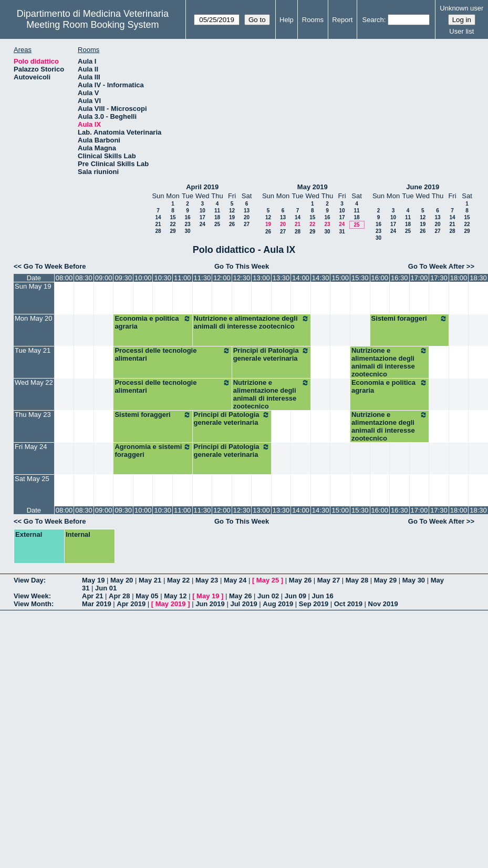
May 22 (178, 580)
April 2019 (202, 187)
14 (158, 217)
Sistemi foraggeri (409, 319)
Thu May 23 (33, 415)
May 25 (268, 580)
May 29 (385, 580)
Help (287, 20)
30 (187, 231)
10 (203, 211)
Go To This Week (242, 266)
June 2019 (423, 187)
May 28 (357, 580)
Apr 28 (119, 596)
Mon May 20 (34, 318)
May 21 (150, 580)
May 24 (235, 580)
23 (187, 224)
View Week (31, 596)
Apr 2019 (131, 604)
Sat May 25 (32, 479)
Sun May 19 (33, 286)
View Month (33, 604)
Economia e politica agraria (153, 322)
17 (203, 217)
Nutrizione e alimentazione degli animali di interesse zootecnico (252, 322)
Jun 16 (323, 596)
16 (187, 217)
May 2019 (313, 187)
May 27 (329, 580)
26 (232, 224)
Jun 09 (295, 596)
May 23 (207, 580)
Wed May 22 (34, 382)
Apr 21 (92, 596)
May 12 (175, 596)
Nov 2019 (383, 604)
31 (342, 232)
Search (373, 20)
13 (247, 211)
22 (173, 224)
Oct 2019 (348, 604)
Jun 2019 (210, 604)
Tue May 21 (33, 350)
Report (342, 20)
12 (232, 211)
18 (217, 217)
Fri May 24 (31, 447)
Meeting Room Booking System (92, 25)
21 (158, 224)
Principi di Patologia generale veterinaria (271, 354)
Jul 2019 (243, 604)
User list (461, 31)
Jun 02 (268, 596)
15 (173, 217)
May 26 (300, 580)
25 (217, 224)
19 (232, 217)
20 (247, 217)
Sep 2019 (314, 604)
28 (158, 231)
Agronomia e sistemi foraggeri (153, 451)
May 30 (414, 580)
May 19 (93, 580)
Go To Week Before (55, 266)
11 (217, 211)
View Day (29, 580)
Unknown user (461, 8)
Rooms (313, 20)
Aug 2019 (278, 604)
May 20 (122, 580)
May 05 (147, 596)
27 (247, 224)
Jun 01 (106, 588)
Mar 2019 (97, 604)
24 (203, 224)
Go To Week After (436, 266)
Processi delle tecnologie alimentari (172, 354)
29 (173, 231)
